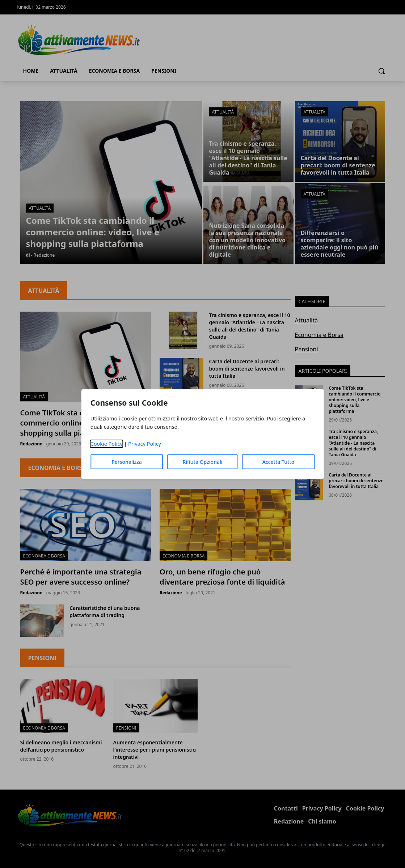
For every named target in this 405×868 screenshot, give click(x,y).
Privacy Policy (145, 444)
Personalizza (127, 462)
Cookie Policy (107, 444)
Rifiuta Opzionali (202, 462)
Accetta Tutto (279, 462)
